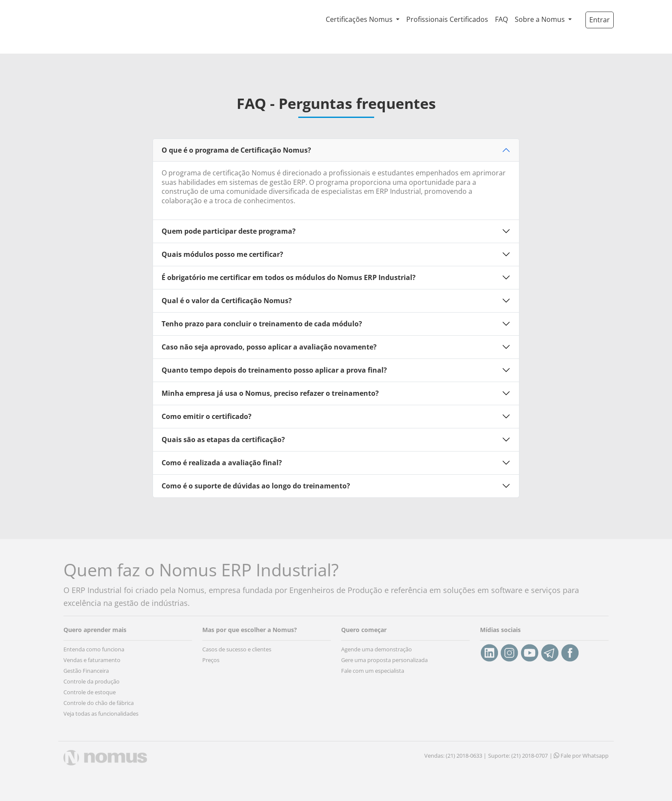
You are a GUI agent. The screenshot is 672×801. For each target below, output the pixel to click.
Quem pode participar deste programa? (229, 231)
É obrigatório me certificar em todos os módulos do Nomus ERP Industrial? (289, 277)
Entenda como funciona (94, 649)
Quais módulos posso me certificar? (222, 254)
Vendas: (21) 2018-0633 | (455, 756)
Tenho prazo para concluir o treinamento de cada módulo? (262, 324)
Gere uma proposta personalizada (384, 660)
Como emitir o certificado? (207, 416)
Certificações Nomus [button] (360, 19)
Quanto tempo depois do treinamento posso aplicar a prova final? (274, 370)
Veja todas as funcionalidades (101, 714)
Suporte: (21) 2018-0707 (518, 756)
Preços (211, 660)
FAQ (501, 19)
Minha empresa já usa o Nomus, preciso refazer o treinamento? (270, 393)
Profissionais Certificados (447, 19)
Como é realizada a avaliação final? (222, 463)
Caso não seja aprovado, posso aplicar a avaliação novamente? (269, 347)
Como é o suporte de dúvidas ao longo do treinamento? (256, 486)
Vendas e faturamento (92, 660)
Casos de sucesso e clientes (237, 649)
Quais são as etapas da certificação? (223, 440)
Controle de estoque (90, 692)
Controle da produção (91, 681)
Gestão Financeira (86, 671)
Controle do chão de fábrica (99, 703)
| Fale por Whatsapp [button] (579, 756)
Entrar (600, 20)
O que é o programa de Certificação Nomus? (236, 150)
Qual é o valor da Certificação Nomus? (227, 301)
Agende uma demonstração (376, 649)
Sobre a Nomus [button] (541, 19)
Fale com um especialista (373, 671)
